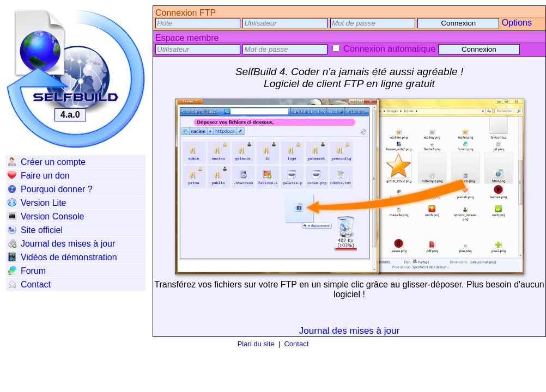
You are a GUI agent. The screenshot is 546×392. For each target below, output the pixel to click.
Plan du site (256, 344)
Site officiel (35, 230)
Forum (27, 271)
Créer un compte (47, 162)
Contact (29, 284)
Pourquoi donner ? (50, 189)
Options (517, 23)
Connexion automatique (384, 49)
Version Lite (37, 203)
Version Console (46, 216)
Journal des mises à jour (61, 244)
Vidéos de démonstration (62, 257)
